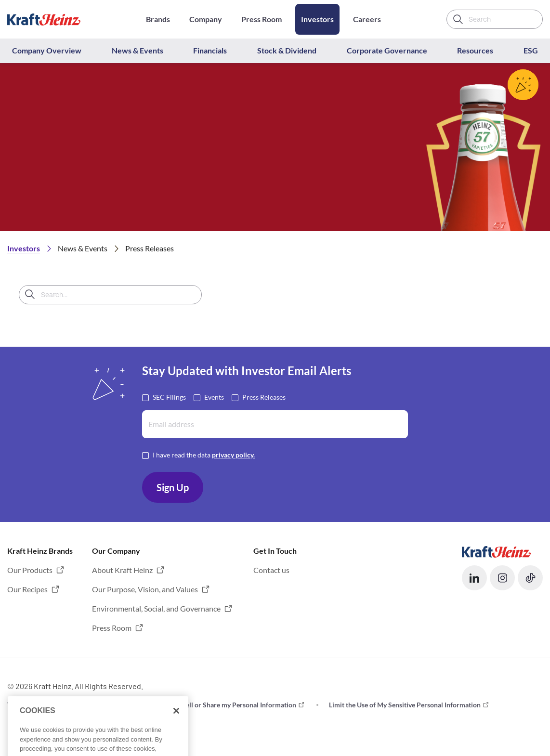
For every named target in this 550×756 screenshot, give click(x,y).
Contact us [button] (271, 570)
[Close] (176, 726)
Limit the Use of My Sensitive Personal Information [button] (405, 705)
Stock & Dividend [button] (287, 50)
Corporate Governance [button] (387, 50)
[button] (474, 578)
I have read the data (204, 454)
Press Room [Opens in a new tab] (262, 19)
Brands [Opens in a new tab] (158, 19)
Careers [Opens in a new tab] (367, 19)
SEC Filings (169, 397)
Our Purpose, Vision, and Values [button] (145, 589)
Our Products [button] (30, 570)
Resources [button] (475, 50)
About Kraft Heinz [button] (122, 570)
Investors (317, 19)
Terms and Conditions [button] (40, 705)
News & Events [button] (137, 50)
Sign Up (173, 487)
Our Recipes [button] (27, 589)
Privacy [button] (116, 705)
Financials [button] (210, 50)
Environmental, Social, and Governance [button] (156, 608)
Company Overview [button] (47, 50)
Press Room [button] (112, 628)
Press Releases (264, 397)
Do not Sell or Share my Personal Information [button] (228, 705)
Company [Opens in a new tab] (206, 19)
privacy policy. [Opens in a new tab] (233, 455)
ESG (531, 50)
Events (214, 397)
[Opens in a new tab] (496, 551)
